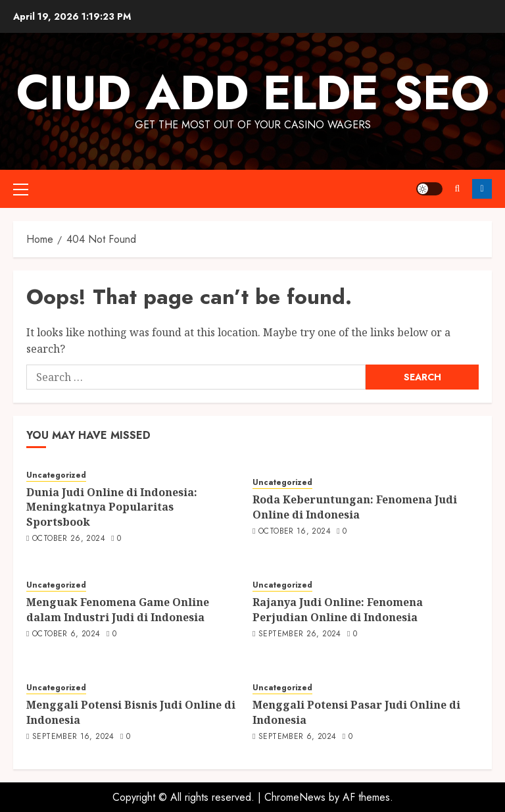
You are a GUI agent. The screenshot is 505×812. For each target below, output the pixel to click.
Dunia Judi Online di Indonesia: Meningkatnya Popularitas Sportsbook (112, 507)
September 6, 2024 (297, 737)
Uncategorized (56, 475)
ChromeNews (295, 797)
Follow (482, 189)
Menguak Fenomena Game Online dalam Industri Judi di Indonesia (118, 609)
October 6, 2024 (66, 634)
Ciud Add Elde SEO (253, 93)
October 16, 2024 (295, 532)
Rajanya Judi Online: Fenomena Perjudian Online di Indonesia (338, 609)
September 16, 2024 (73, 737)
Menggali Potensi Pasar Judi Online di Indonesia (356, 712)
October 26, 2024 (69, 539)
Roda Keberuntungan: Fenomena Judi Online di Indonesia (355, 507)
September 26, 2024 (300, 634)
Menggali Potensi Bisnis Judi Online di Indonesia (131, 712)
